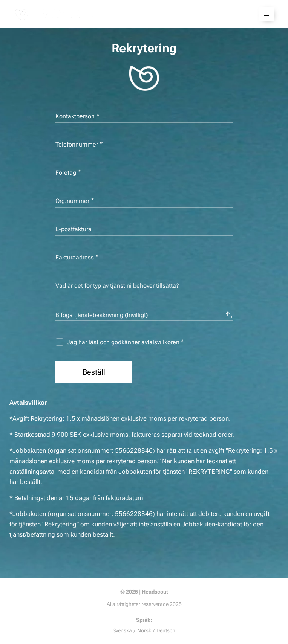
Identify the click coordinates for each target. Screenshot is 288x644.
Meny (264, 14)
